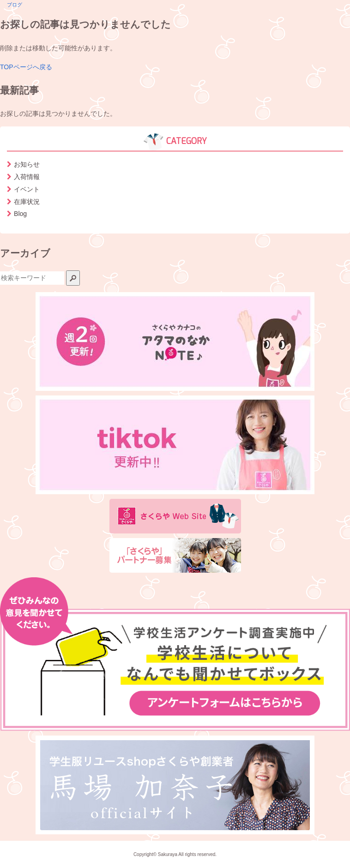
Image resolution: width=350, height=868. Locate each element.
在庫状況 (27, 202)
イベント (27, 189)
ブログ (15, 5)
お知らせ (27, 164)
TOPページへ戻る (26, 67)
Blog (20, 214)
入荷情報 (27, 177)
